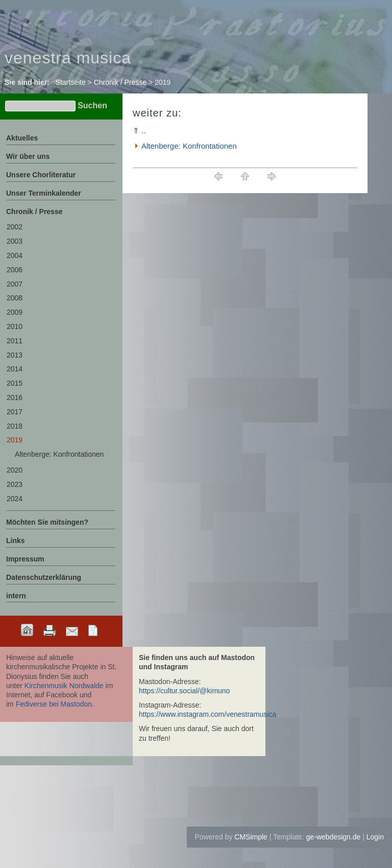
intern (16, 596)
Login (375, 837)
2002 (15, 227)
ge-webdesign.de (334, 837)
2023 (15, 484)
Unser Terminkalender (44, 193)
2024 (15, 499)
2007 (15, 284)
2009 (15, 312)
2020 (15, 470)
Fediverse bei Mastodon (54, 704)
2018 (15, 426)
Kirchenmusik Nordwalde (64, 686)
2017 (15, 412)
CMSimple (251, 837)
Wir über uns (28, 156)
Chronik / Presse (120, 82)
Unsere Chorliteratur (41, 175)
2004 (15, 255)
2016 (15, 397)
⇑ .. (139, 131)
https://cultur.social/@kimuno (184, 691)
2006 (15, 270)
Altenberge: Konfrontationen (189, 146)
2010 (15, 326)
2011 (15, 341)
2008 (15, 298)
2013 (15, 355)
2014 (15, 369)
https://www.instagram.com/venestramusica (207, 714)
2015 (15, 383)
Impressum (25, 559)
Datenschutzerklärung (44, 577)
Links (16, 541)
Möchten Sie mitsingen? (47, 522)
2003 (15, 241)
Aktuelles (22, 138)
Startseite (71, 82)
